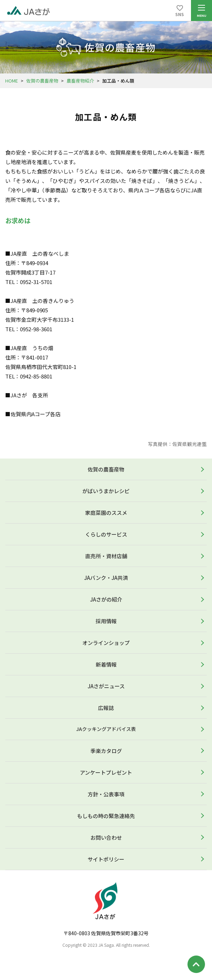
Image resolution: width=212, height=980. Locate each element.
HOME (12, 81)
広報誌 (106, 708)
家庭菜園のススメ (106, 513)
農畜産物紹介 (80, 81)
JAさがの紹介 (106, 599)
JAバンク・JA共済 (106, 578)
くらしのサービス (106, 534)
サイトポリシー (106, 859)
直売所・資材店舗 (106, 556)
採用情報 (106, 621)
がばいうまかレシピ (106, 491)
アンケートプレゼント (106, 772)
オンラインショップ (106, 643)
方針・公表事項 (106, 794)
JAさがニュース (106, 686)
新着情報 (106, 664)
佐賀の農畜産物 (42, 81)
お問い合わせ (106, 837)
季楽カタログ (106, 751)
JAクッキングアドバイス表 (106, 729)
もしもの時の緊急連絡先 (106, 816)
